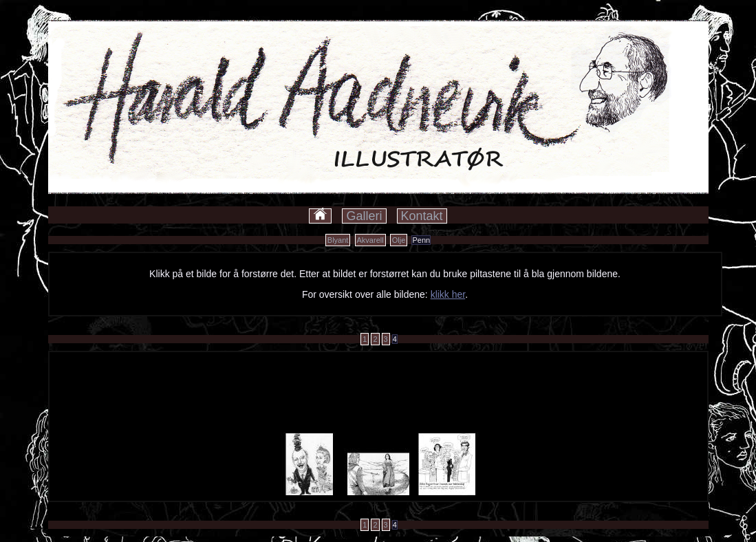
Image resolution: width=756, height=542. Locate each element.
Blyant (338, 240)
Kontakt (422, 216)
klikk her (448, 294)
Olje (399, 240)
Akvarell (370, 240)
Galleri (364, 216)
